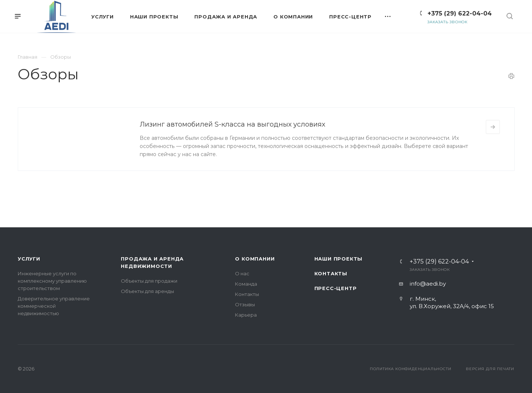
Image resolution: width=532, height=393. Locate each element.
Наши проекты (339, 259)
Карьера (246, 315)
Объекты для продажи (149, 281)
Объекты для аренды (147, 291)
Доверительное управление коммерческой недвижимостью (54, 306)
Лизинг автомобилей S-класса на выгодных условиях (232, 124)
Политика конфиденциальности (411, 369)
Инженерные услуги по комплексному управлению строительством (52, 281)
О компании (255, 259)
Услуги (29, 259)
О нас (242, 273)
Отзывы (245, 304)
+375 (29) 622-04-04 (460, 13)
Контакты (247, 294)
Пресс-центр (336, 288)
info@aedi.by (428, 284)
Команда (246, 284)
